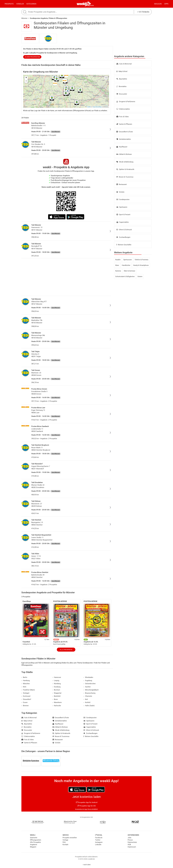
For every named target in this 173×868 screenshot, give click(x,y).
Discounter (122, 94)
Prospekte (9, 4)
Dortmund (26, 696)
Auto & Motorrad (124, 64)
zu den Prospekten (32, 57)
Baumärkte (122, 79)
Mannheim (57, 702)
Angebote (34, 845)
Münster (24, 18)
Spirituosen (128, 260)
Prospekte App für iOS (86, 806)
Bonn (55, 699)
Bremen (25, 706)
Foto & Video (123, 117)
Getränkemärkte (124, 139)
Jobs (129, 838)
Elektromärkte (123, 109)
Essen (24, 702)
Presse (130, 840)
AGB (129, 845)
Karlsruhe (57, 706)
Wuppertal (57, 693)
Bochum (56, 690)
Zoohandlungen (123, 237)
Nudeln (118, 260)
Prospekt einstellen (70, 838)
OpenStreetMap (97, 107)
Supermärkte (123, 222)
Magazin (158, 4)
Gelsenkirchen (90, 684)
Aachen (87, 687)
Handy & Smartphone (141, 265)
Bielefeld (56, 696)
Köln (24, 687)
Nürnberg (57, 684)
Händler (20, 4)
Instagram (99, 842)
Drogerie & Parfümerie (126, 102)
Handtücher (126, 265)
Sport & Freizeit (123, 215)
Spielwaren (122, 207)
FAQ (64, 842)
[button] (106, 78)
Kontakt (65, 845)
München (26, 684)
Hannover (57, 677)
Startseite (34, 838)
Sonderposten (123, 199)
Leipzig (56, 681)
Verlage (65, 840)
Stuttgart (25, 693)
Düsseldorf (26, 699)
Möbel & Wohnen (124, 154)
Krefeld (87, 702)
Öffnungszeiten (36, 840)
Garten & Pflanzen (124, 124)
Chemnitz (88, 696)
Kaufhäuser (122, 147)
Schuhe (120, 192)
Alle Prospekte (66, 650)
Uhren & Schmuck (124, 230)
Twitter (98, 840)
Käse (117, 265)
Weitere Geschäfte (124, 245)
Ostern (140, 276)
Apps (166, 4)
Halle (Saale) (89, 706)
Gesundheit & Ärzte (125, 132)
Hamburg (26, 681)
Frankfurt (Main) (28, 690)
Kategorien (31, 4)
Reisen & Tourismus (125, 177)
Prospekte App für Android (87, 802)
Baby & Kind (122, 71)
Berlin (92, 6)
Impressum (132, 847)
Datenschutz (132, 842)
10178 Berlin (143, 12)
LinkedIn (98, 845)
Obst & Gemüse (129, 271)
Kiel (86, 699)
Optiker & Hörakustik (125, 169)
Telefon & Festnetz (141, 260)
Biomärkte (121, 86)
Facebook (99, 838)
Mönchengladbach (91, 690)
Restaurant (122, 184)
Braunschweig (89, 693)
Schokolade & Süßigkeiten (125, 276)
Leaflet (88, 107)
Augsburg (88, 681)
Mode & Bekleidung (125, 162)
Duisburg (57, 687)
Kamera (118, 271)
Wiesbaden (88, 677)
